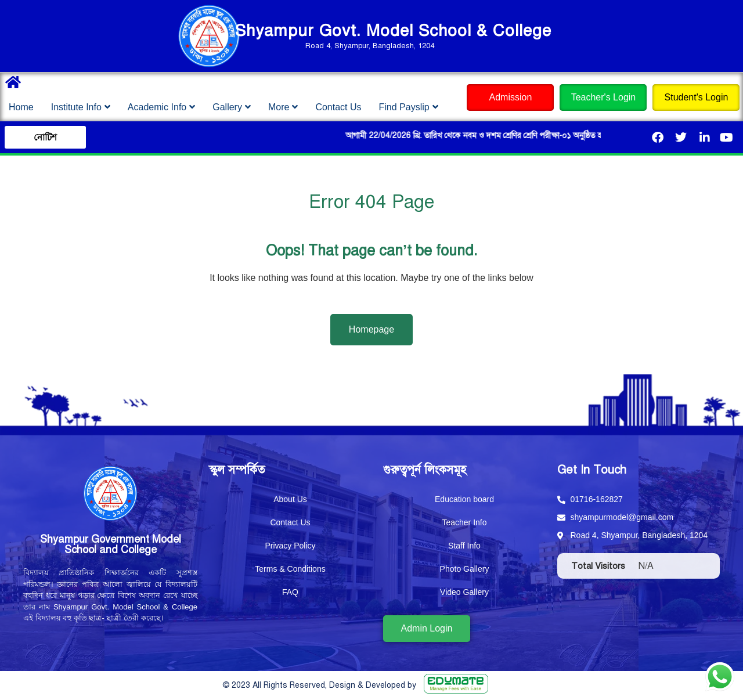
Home (21, 107)
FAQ (290, 592)
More (283, 107)
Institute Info (81, 107)
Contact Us (338, 107)
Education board (464, 499)
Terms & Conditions (290, 569)
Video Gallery (464, 592)
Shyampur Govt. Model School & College (393, 30)
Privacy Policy (290, 546)
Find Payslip (409, 107)
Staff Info (464, 546)
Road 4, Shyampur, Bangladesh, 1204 (370, 46)
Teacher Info (464, 522)
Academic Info (161, 107)
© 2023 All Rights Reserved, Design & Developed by (320, 685)
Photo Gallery (465, 569)
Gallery (232, 107)
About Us (290, 499)
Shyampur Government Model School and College (111, 544)
